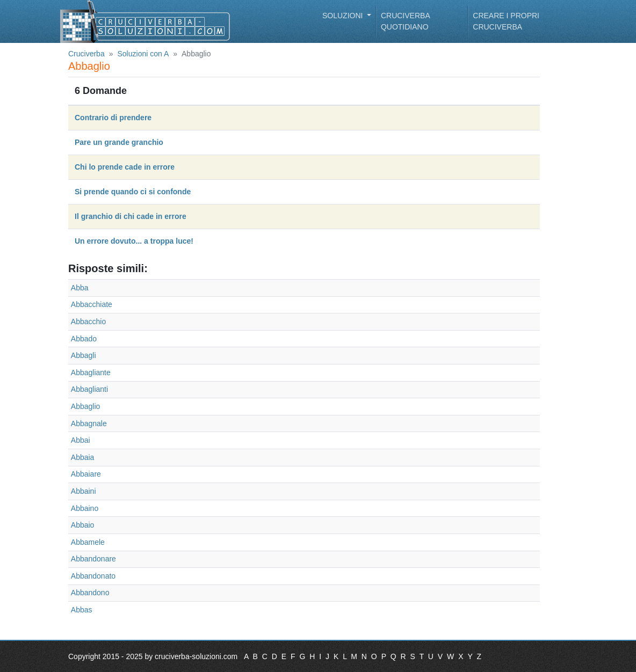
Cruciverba (86, 54)
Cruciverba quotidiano (405, 21)
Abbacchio (88, 322)
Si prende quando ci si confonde (133, 192)
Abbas (82, 610)
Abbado (84, 339)
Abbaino (85, 508)
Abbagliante (91, 372)
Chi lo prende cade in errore (125, 167)
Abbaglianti (89, 389)
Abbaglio (86, 406)
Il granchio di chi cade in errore (131, 216)
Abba (80, 288)
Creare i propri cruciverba (506, 21)
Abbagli (84, 355)
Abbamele (88, 542)
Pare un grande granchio (119, 142)
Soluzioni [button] (344, 16)
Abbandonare (93, 559)
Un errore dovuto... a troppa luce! (134, 241)
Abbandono (90, 593)
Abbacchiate (92, 304)
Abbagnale (89, 423)
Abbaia (83, 457)
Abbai (81, 440)
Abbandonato (93, 576)
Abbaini (84, 491)
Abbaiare (86, 474)
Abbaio (83, 525)
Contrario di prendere (113, 118)
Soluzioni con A (143, 54)
